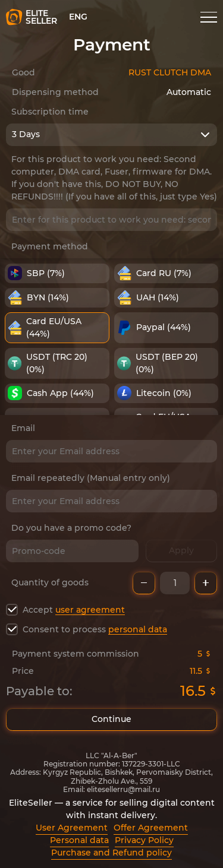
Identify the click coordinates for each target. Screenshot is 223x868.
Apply (181, 551)
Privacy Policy (144, 840)
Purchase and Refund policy (111, 853)
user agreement (90, 610)
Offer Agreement (151, 828)
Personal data (79, 840)
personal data (138, 629)
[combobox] (111, 135)
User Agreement (72, 828)
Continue (111, 720)
